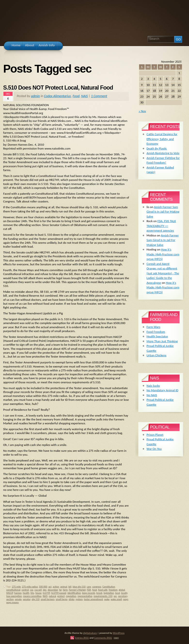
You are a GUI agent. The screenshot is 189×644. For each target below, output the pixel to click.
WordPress (119, 633)
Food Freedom (156, 332)
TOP (116, 638)
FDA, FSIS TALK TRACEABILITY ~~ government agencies (161, 226)
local (118, 593)
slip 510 (36, 599)
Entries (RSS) (82, 638)
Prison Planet (155, 435)
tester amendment (93, 599)
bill (70, 587)
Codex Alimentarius (58, 96)
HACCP (10, 593)
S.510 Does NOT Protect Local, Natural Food (58, 88)
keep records (89, 593)
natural (52, 596)
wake (107, 599)
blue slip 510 (79, 587)
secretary (123, 596)
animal (64, 587)
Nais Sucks (153, 386)
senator (27, 599)
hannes (18, 593)
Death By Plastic (157, 148)
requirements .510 (103, 596)
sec (115, 596)
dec (45, 590)
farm (65, 590)
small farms (62, 599)
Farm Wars (153, 327)
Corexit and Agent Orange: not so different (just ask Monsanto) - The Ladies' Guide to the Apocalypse (163, 273)
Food (76, 96)
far (60, 590)
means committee (32, 596)
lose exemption (14, 596)
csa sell (38, 590)
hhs (32, 593)
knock (99, 593)
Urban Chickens (157, 355)
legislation (109, 593)
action (56, 587)
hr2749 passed (59, 593)
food (95, 590)
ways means (12, 602)
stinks (71, 599)
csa (32, 590)
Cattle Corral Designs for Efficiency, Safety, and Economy (162, 139)
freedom (113, 590)
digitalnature (90, 633)
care (89, 587)
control (25, 590)
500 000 (43, 587)
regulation (71, 596)
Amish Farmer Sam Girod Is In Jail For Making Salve (163, 212)
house (39, 593)
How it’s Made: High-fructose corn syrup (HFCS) (163, 254)
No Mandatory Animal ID (162, 390)
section (10, 599)
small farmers (48, 599)
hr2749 (47, 593)
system (79, 599)
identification (74, 593)
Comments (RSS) (103, 638)
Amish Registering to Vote (163, 153)
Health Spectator (157, 336)
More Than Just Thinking (162, 341)
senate (18, 599)
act (50, 587)
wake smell (116, 599)
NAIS (85, 96)
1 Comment (99, 96)
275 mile (16, 587)
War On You (154, 449)
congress (97, 587)
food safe (103, 590)
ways (126, 599)
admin (35, 96)
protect (61, 596)
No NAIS (152, 395)
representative (85, 596)
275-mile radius (30, 587)
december (53, 590)
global (122, 590)
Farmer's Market (77, 590)
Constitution (109, 587)
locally (124, 593)
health (26, 593)
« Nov (142, 111)
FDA (89, 590)
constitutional (13, 590)
